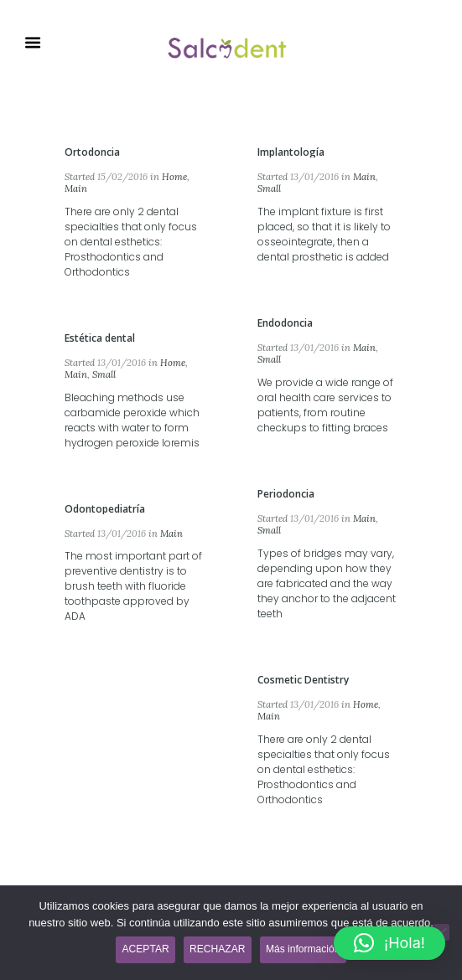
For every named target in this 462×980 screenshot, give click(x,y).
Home (174, 177)
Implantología (291, 152)
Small (269, 188)
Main (76, 188)
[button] (389, 943)
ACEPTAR (146, 949)
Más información (303, 949)
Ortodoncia (92, 152)
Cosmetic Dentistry (303, 680)
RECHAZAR (217, 949)
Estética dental (100, 338)
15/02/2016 (122, 177)
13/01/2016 (314, 177)
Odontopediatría (105, 509)
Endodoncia (285, 323)
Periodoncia (286, 494)
